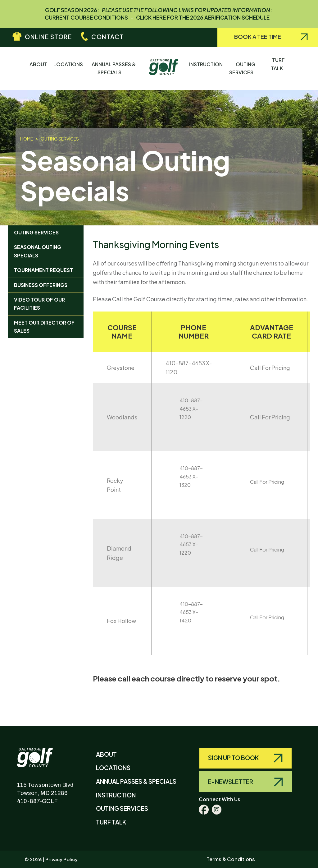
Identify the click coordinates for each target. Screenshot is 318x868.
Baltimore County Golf (41, 753)
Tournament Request (43, 270)
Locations (68, 68)
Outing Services (245, 68)
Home (27, 139)
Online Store (48, 37)
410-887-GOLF (37, 801)
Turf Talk (278, 68)
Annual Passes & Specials (114, 68)
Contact (108, 37)
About (38, 68)
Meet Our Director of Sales (44, 327)
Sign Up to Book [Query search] (234, 758)
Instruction (206, 68)
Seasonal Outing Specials (38, 251)
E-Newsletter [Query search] (231, 782)
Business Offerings (41, 285)
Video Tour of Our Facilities (39, 304)
